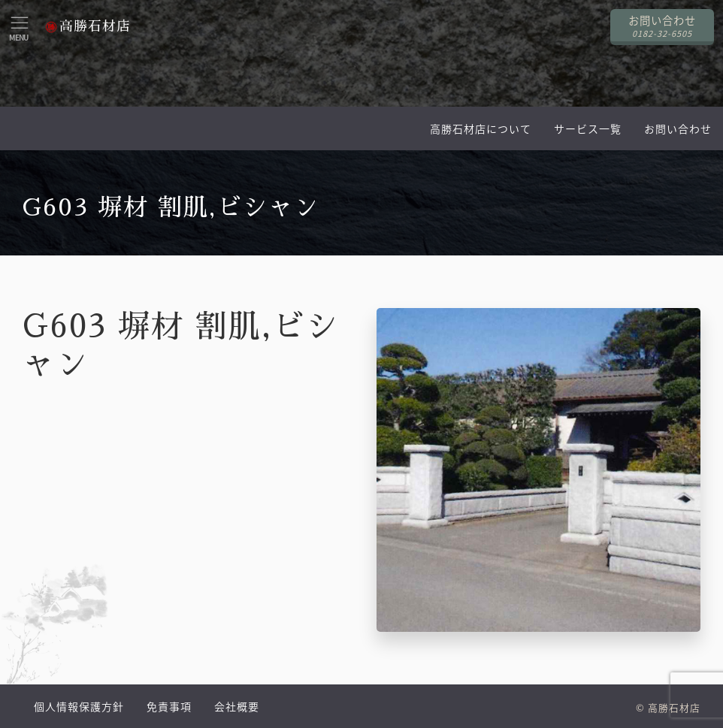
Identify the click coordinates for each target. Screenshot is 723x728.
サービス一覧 (588, 128)
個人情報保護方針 (79, 706)
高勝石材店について (481, 128)
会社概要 (237, 706)
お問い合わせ (678, 128)
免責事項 (169, 706)
